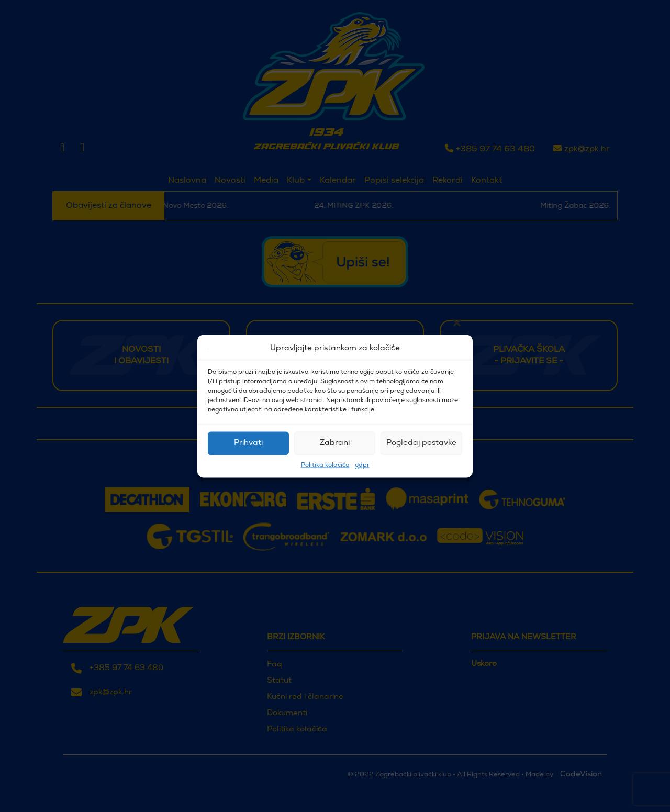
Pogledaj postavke (421, 443)
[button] (457, 349)
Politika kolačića (325, 465)
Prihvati (248, 443)
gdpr (362, 465)
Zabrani (335, 443)
